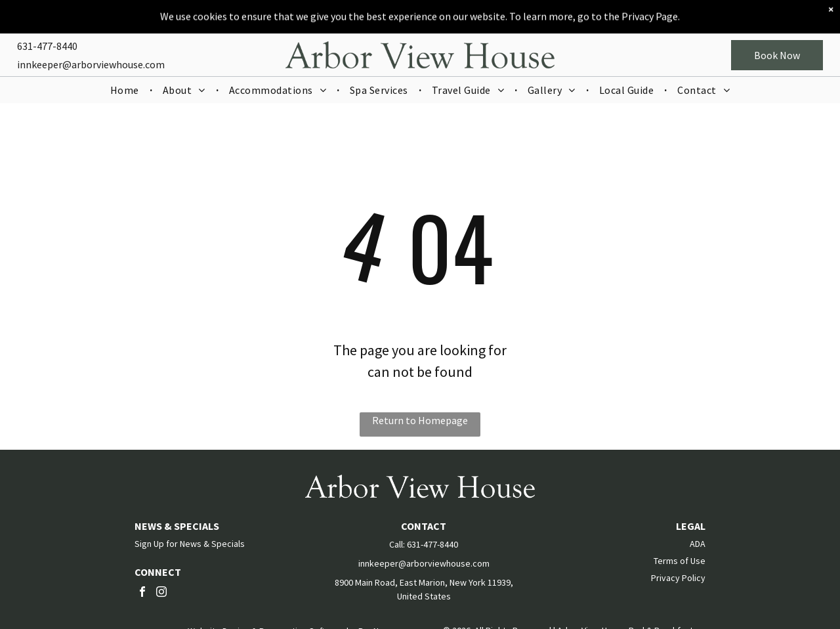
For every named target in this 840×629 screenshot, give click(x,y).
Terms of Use (680, 561)
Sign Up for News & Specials (190, 544)
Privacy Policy (678, 578)
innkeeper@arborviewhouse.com (91, 54)
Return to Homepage (420, 420)
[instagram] (161, 593)
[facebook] (142, 593)
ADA (698, 544)
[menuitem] (126, 80)
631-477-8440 (47, 36)
